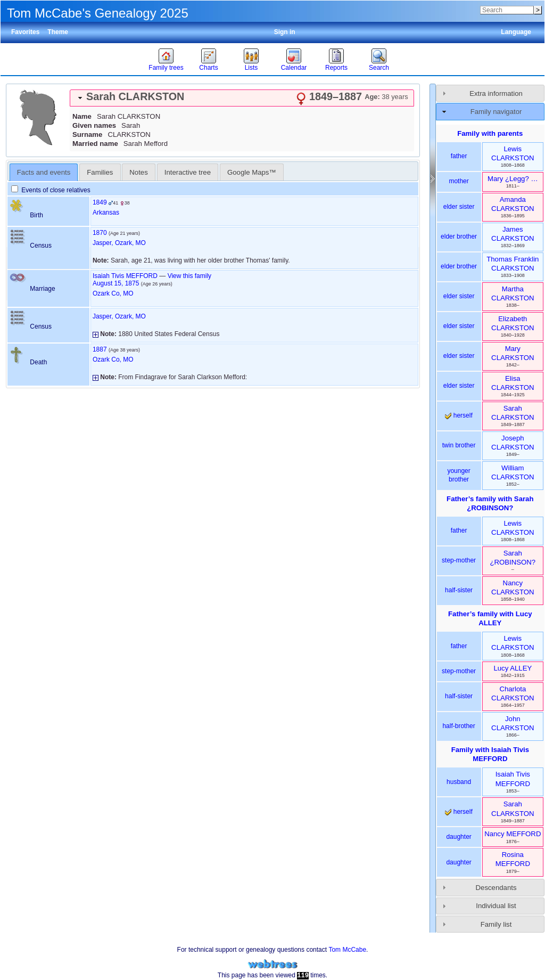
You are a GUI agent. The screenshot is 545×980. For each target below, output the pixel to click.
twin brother (459, 445)
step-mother (459, 560)
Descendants (496, 888)
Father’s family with (490, 503)
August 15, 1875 (116, 283)
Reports (336, 68)
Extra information (496, 93)
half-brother (459, 726)
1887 (100, 349)
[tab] (242, 98)
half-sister (459, 590)
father (459, 156)
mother (459, 181)
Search (379, 68)
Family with (490, 754)
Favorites (25, 32)
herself (459, 415)
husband (459, 782)
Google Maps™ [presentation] (252, 172)
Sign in (285, 32)
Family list (496, 924)
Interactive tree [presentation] (188, 172)
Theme (58, 32)
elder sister (459, 207)
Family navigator (496, 112)
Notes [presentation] (138, 172)
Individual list (496, 906)
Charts (208, 68)
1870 (100, 233)
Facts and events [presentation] (44, 172)
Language (516, 32)
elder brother (459, 236)
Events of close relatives (51, 190)
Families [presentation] (100, 172)
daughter (459, 837)
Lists (251, 68)
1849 (100, 202)
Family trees (166, 68)
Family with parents (490, 133)
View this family (189, 276)
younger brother (459, 475)
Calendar (294, 68)
